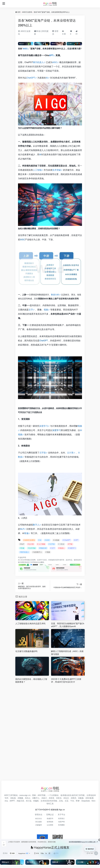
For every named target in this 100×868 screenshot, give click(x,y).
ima (6, 801)
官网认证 (50, 815)
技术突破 (57, 170)
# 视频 (48, 552)
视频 (46, 310)
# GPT (76, 540)
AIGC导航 (42, 795)
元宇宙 (43, 453)
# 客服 (22, 548)
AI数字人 (36, 798)
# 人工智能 (41, 544)
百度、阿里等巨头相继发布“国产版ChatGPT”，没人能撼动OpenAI (68, 625)
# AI (40, 540)
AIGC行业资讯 (27, 12)
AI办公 (28, 798)
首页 (19, 12)
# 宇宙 (70, 544)
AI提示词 (20, 801)
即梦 (78, 801)
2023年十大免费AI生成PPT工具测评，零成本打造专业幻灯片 (66, 681)
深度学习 (44, 426)
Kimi (93, 801)
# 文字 (53, 548)
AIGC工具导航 (31, 562)
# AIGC (47, 540)
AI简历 (74, 798)
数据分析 (55, 295)
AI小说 (29, 801)
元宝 (67, 801)
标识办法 (39, 819)
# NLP (22, 544)
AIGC (25, 49)
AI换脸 (81, 798)
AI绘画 (13, 798)
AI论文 (66, 798)
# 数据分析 (43, 548)
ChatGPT (31, 78)
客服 (26, 533)
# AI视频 (56, 540)
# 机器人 (61, 548)
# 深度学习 (72, 548)
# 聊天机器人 (24, 552)
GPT (51, 55)
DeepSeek (86, 801)
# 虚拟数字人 (37, 552)
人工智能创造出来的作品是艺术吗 (30, 624)
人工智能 (37, 170)
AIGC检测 (89, 798)
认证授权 (50, 825)
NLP (22, 529)
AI (47, 78)
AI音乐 (59, 798)
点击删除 (41, 562)
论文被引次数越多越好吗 (26, 651)
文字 (31, 310)
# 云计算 (31, 544)
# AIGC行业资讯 (29, 540)
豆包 (61, 801)
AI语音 (52, 798)
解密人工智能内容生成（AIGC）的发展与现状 (67, 653)
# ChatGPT (67, 540)
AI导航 (54, 801)
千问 (72, 801)
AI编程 (36, 801)
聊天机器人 (38, 62)
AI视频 (20, 798)
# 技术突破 (32, 548)
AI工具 (20, 560)
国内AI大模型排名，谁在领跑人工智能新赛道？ (31, 681)
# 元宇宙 (52, 544)
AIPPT (12, 801)
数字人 (36, 525)
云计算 (70, 453)
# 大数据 (61, 544)
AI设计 (44, 798)
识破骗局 (39, 825)
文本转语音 (45, 801)
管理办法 (39, 815)
